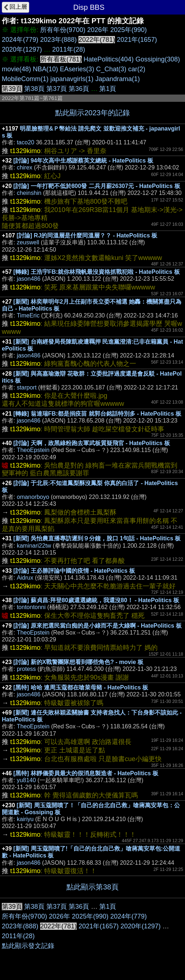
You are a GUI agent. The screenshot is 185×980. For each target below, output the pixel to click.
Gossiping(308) (158, 59)
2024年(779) (20, 40)
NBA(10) (45, 69)
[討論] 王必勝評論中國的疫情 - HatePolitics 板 (74, 571)
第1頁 (108, 89)
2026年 (98, 30)
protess (26, 669)
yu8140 (26, 780)
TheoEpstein (33, 450)
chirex (25, 167)
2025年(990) (128, 30)
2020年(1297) (22, 49)
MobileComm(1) (25, 79)
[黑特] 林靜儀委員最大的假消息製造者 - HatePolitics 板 (86, 773)
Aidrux (25, 578)
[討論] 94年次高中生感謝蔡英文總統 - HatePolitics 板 (83, 161)
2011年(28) (69, 49)
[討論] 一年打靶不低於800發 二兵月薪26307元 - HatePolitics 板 (97, 186)
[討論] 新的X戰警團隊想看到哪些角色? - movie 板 (78, 662)
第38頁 (34, 89)
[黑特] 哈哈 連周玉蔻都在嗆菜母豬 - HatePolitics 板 (81, 687)
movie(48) (16, 69)
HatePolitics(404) (109, 59)
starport (27, 387)
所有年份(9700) (63, 30)
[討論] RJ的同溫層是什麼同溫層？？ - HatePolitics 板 (87, 235)
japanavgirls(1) (72, 79)
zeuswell (28, 242)
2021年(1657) (137, 40)
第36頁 (79, 89)
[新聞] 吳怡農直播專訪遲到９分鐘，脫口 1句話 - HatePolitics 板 (97, 538)
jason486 (29, 279)
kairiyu (25, 819)
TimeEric (28, 315)
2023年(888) (58, 40)
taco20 (26, 142)
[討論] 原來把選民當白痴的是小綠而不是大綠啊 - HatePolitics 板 (98, 626)
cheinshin (29, 193)
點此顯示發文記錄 (28, 946)
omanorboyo (33, 497)
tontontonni (31, 607)
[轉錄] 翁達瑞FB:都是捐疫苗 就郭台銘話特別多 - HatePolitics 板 (97, 414)
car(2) (137, 69)
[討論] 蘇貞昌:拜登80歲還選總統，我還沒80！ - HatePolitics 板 (96, 600)
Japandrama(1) (117, 79)
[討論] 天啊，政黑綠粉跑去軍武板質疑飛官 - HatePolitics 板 (92, 443)
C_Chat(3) (111, 69)
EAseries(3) (77, 69)
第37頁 (57, 89)
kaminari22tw (34, 546)
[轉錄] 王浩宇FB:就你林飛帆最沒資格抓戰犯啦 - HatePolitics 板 (97, 272)
